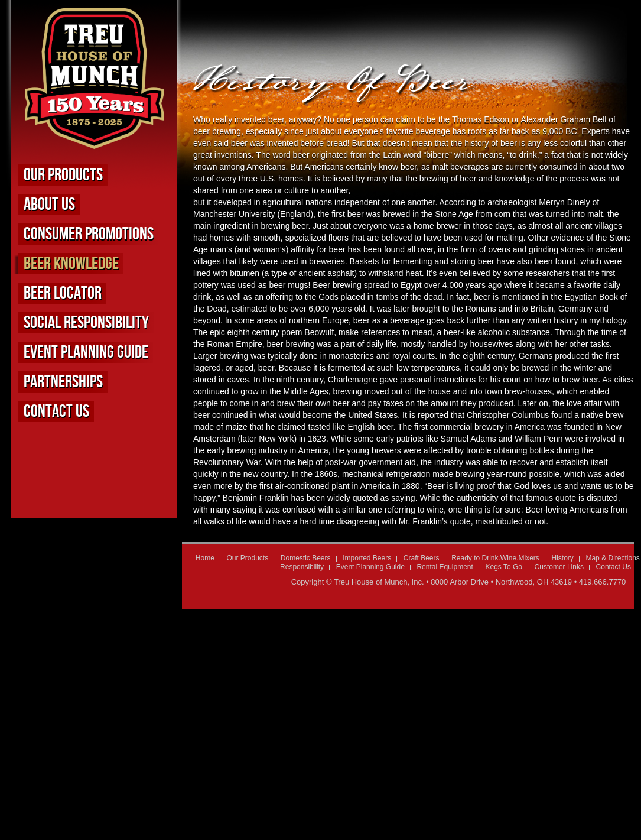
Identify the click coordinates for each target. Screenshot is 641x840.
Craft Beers (422, 558)
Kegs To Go (503, 567)
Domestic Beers (306, 558)
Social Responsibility (86, 323)
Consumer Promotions (89, 234)
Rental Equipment (445, 567)
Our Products (63, 175)
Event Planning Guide (86, 352)
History (562, 558)
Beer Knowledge (71, 264)
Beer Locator (63, 293)
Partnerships (63, 382)
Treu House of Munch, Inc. (379, 582)
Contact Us (56, 411)
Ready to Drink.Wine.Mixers (495, 558)
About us (49, 205)
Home (205, 558)
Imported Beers (367, 558)
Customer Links (559, 567)
